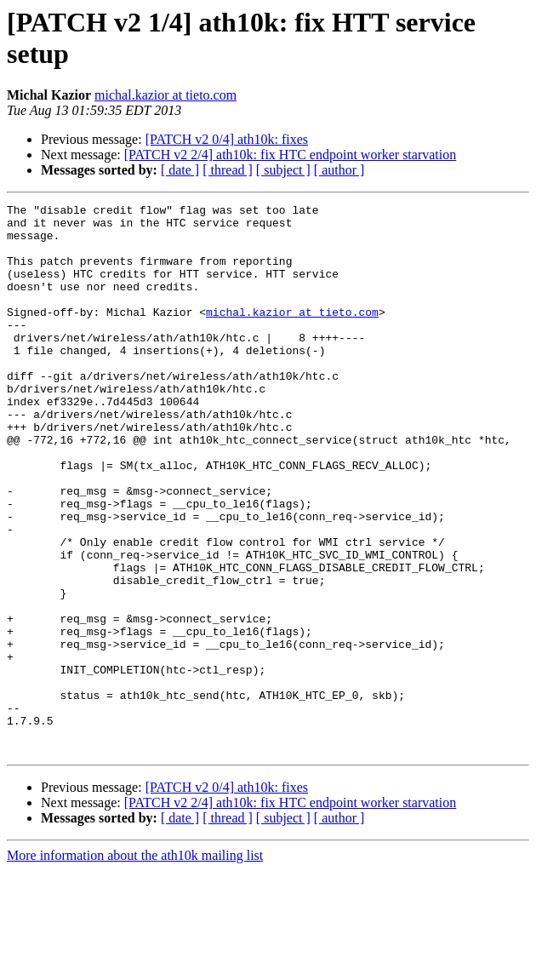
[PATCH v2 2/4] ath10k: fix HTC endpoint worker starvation (290, 155)
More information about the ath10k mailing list (135, 965)
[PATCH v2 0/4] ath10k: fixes (227, 139)
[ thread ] (228, 170)
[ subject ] (283, 170)
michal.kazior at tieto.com (165, 95)
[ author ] (339, 170)
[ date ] (180, 170)
